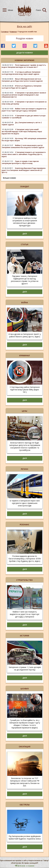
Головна (5, 32)
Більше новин (9, 178)
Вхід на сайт (25, 26)
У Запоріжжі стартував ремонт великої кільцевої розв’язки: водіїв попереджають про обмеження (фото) (24, 95)
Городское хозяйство (28, 32)
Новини (13, 32)
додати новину (24, 53)
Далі (25, 234)
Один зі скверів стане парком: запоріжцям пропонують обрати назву (20, 162)
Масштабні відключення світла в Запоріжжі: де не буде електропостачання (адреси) (22, 80)
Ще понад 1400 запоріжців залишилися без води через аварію (24, 139)
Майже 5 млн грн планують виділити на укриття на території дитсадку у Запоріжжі (24, 110)
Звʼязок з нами (25, 866)
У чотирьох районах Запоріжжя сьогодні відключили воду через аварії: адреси (21, 73)
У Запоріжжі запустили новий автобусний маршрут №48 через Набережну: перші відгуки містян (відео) (22, 132)
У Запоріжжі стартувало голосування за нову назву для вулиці (24, 103)
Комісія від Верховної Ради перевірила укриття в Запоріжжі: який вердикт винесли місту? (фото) (24, 170)
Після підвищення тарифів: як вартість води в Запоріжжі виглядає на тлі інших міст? (24, 66)
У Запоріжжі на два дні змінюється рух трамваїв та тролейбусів (24, 117)
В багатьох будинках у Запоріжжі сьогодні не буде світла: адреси (22, 87)
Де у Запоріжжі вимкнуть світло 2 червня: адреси (22, 124)
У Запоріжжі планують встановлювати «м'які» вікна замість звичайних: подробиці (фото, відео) (24, 154)
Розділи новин (25, 38)
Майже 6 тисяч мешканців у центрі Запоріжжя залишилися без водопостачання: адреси (23, 146)
